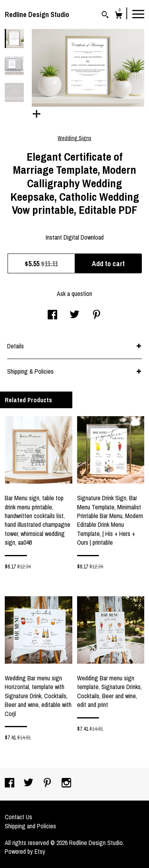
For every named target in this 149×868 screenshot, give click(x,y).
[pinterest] (48, 784)
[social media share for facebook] (52, 315)
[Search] (105, 16)
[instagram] (66, 784)
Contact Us (18, 817)
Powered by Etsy (25, 851)
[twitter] (29, 784)
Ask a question (74, 294)
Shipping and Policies (30, 826)
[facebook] (10, 784)
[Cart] (119, 16)
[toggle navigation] (138, 13)
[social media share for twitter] (74, 315)
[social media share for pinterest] (97, 315)
